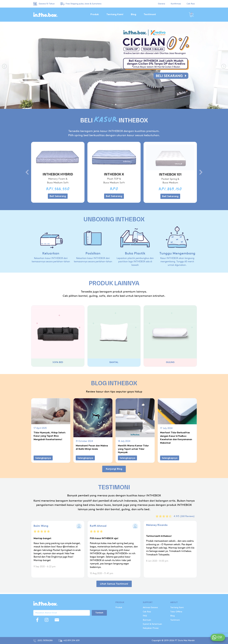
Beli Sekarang (58, 196)
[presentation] (4, 66)
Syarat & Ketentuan (152, 624)
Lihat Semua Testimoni (114, 582)
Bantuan (147, 620)
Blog (133, 15)
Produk (95, 15)
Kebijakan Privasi (151, 628)
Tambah (99, 613)
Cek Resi (191, 4)
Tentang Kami (115, 15)
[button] (112, 104)
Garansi (161, 4)
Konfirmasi (176, 4)
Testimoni (150, 15)
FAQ (145, 616)
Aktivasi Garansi (150, 607)
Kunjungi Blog (114, 469)
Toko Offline (176, 612)
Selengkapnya (43, 458)
